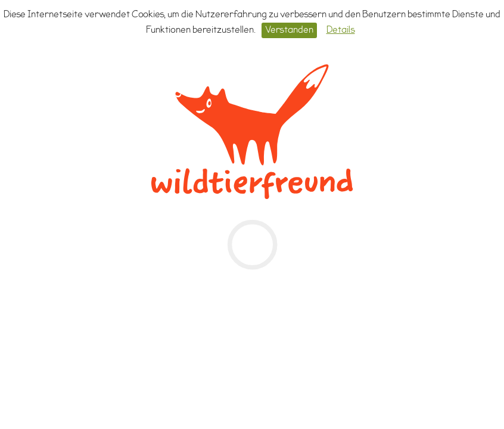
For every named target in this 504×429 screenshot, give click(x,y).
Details (341, 31)
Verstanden (289, 31)
